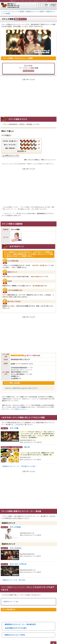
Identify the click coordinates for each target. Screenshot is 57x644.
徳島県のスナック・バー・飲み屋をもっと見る (19, 466)
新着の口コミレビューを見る (15, 635)
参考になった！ (11, 155)
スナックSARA (15, 527)
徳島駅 (8, 14)
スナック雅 (14, 428)
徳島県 (22, 12)
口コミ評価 (10, 265)
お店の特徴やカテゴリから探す (16, 628)
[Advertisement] (28, 96)
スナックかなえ (16, 548)
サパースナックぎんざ (18, 564)
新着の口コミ (46, 5)
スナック (15, 12)
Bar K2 (27, 447)
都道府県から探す (53, 5)
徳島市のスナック (9, 602)
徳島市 (42, 12)
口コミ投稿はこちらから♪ (19, 409)
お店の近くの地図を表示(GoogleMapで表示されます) (21, 388)
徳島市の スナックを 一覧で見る (14, 580)
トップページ (40, 5)
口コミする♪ (28, 69)
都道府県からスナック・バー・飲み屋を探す (20, 624)
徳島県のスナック (32, 12)
